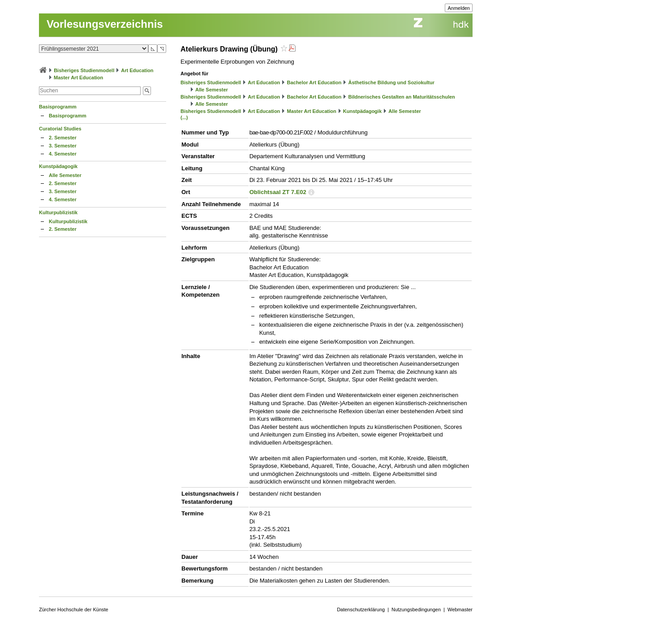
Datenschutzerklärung (361, 609)
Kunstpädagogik (58, 166)
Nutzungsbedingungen (416, 609)
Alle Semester (65, 175)
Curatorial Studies (60, 129)
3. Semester (63, 146)
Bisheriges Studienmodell (84, 70)
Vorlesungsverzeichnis (105, 24)
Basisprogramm (58, 107)
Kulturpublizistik (58, 212)
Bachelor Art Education (314, 82)
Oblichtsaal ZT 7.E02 (278, 192)
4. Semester (63, 154)
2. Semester (63, 138)
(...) (184, 117)
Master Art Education (78, 78)
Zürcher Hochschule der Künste (74, 609)
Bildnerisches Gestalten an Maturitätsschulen (401, 97)
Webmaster (460, 609)
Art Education (137, 70)
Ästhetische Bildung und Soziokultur (391, 82)
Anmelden (459, 8)
